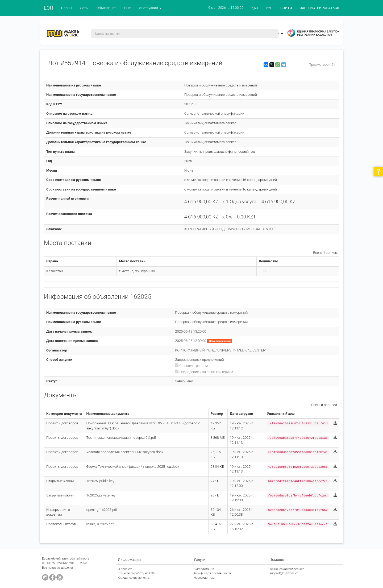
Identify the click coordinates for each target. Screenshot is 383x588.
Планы (67, 8)
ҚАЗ (255, 8)
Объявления (106, 8)
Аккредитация (204, 569)
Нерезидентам (204, 578)
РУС (269, 8)
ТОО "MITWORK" (57, 563)
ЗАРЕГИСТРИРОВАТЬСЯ (320, 8)
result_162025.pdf (100, 524)
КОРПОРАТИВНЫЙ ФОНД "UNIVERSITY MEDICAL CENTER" (230, 229)
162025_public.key (100, 481)
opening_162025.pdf (102, 510)
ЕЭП (49, 8)
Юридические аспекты (134, 578)
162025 (141, 297)
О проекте (125, 569)
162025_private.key (101, 495)
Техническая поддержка (287, 569)
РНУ (128, 8)
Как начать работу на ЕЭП (136, 573)
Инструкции (150, 8)
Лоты (84, 8)
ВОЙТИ (286, 8)
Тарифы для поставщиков (212, 573)
